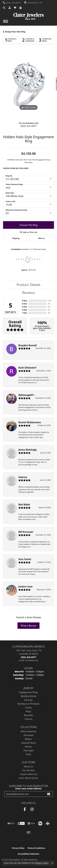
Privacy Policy (18, 848)
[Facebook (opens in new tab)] (25, 809)
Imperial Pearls (29, 743)
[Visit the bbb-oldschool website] (47, 823)
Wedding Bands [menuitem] (28, 696)
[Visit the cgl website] (40, 823)
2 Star (24, 310)
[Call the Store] (28, 657)
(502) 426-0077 (28, 126)
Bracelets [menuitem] (29, 715)
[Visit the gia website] (31, 823)
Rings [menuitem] (29, 711)
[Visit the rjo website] (29, 833)
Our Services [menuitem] (28, 770)
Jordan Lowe (25, 587)
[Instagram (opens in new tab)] (32, 809)
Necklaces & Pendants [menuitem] (28, 704)
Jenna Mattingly (28, 450)
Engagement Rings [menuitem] (28, 692)
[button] (4, 8)
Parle (28, 754)
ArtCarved (28, 735)
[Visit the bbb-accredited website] (21, 823)
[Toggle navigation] (5, 23)
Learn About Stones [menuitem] (28, 778)
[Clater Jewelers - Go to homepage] (29, 15)
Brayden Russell (28, 345)
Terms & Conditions (36, 848)
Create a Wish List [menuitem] (29, 774)
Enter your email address (28, 789)
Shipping (16, 238)
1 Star (24, 313)
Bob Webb (24, 504)
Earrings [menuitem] (28, 700)
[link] (12, 3)
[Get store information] (28, 661)
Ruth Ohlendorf (27, 368)
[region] (28, 85)
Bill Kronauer (26, 532)
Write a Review (28, 626)
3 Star (24, 307)
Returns (42, 238)
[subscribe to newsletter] (49, 794)
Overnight (28, 750)
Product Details (28, 285)
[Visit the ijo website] (11, 823)
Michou (28, 747)
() (50, 301)
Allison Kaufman (28, 731)
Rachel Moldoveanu (30, 422)
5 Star (24, 301)
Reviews (29, 293)
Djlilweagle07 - (27, 395)
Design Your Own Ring (15, 32)
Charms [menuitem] (28, 719)
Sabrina (23, 477)
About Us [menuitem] (28, 767)
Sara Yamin (25, 559)
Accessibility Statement (28, 854)
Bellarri (28, 739)
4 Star (24, 304)
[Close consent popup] (52, 863)
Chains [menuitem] (29, 708)
